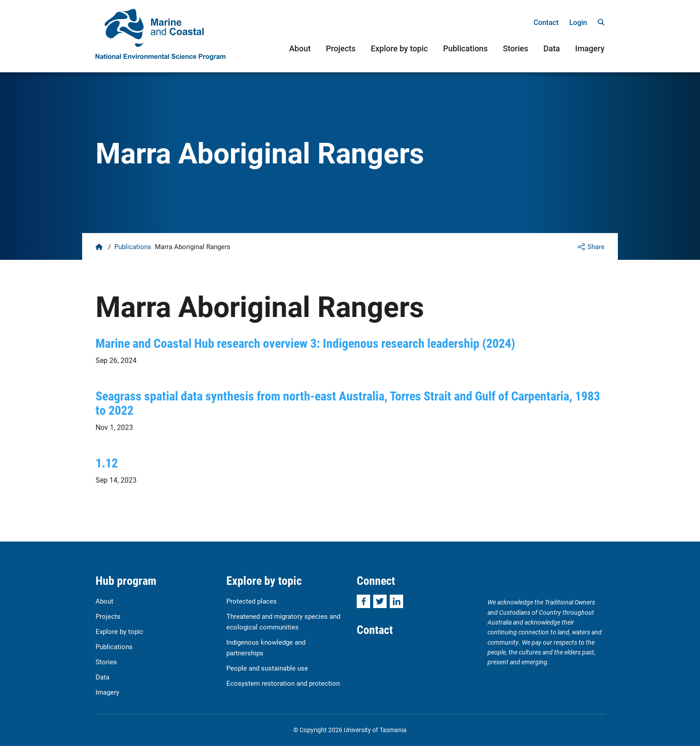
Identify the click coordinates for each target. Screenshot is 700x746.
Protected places (252, 601)
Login (578, 23)
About (300, 48)
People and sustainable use (267, 668)
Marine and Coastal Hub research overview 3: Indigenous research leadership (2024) (305, 343)
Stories (515, 48)
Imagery (590, 48)
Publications (465, 48)
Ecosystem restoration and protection (283, 683)
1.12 (107, 463)
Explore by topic (400, 48)
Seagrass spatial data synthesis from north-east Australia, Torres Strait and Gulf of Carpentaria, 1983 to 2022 (348, 403)
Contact (546, 23)
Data (552, 48)
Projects (341, 48)
